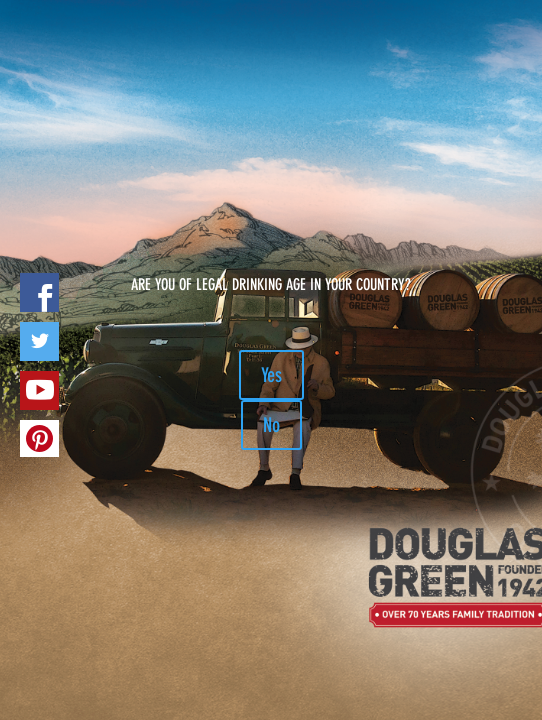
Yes (271, 375)
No (271, 425)
